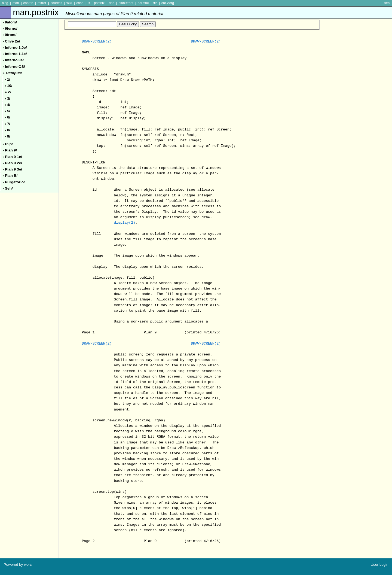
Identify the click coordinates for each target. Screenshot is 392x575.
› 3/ (8, 98)
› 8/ (8, 130)
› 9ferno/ (10, 28)
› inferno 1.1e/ (15, 54)
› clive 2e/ (11, 41)
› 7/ (8, 124)
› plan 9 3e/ (13, 169)
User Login (380, 565)
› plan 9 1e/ (13, 157)
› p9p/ (8, 144)
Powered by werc (18, 565)
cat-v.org (168, 3)
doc (112, 3)
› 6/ (8, 117)
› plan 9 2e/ (13, 163)
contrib (28, 3)
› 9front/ (10, 35)
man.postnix (88, 12)
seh (387, 3)
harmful (143, 3)
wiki (69, 3)
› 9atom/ (10, 22)
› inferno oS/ (14, 67)
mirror (42, 3)
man (16, 3)
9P (155, 3)
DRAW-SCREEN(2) (97, 42)
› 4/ (8, 105)
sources (56, 3)
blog (5, 3)
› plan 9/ (10, 150)
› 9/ (8, 136)
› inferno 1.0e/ (15, 48)
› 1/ (8, 79)
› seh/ (8, 188)
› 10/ (9, 86)
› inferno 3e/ (13, 60)
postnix (99, 3)
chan (80, 3)
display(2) (125, 223)
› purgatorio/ (14, 182)
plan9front (126, 3)
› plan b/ (10, 176)
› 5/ (8, 111)
